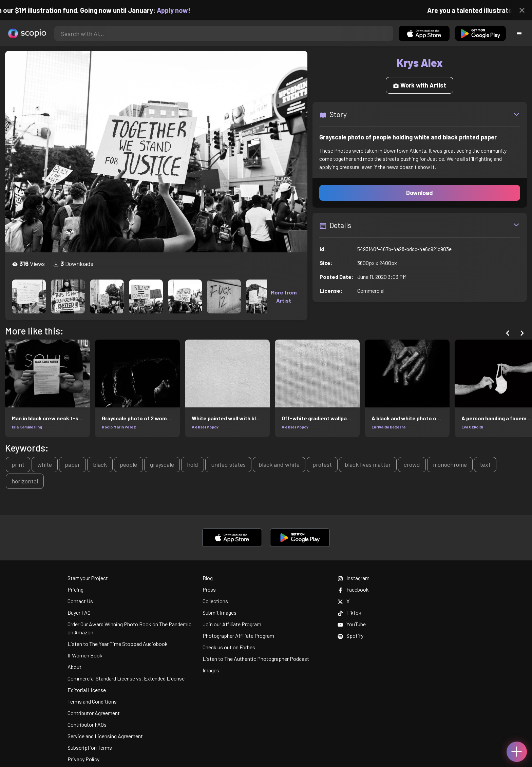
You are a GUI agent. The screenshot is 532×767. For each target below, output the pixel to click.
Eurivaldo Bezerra (388, 427)
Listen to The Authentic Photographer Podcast (256, 659)
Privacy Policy (83, 759)
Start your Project (88, 578)
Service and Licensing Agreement (105, 736)
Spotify (350, 636)
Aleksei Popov (205, 427)
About (74, 667)
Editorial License (87, 690)
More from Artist (284, 296)
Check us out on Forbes (229, 647)
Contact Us (80, 601)
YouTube (352, 624)
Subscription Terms (90, 747)
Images (211, 670)
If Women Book (85, 655)
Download (420, 193)
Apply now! (180, 10)
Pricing (75, 589)
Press (209, 589)
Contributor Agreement (94, 713)
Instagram (354, 578)
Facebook (353, 589)
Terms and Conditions (92, 701)
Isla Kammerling (27, 427)
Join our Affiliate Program (232, 624)
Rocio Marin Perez (119, 427)
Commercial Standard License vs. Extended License (126, 678)
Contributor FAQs (87, 724)
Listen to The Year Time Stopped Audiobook (118, 644)
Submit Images (220, 612)
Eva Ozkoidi (472, 427)
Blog (208, 578)
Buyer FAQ (79, 612)
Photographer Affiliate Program (238, 636)
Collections (215, 601)
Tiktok (349, 612)
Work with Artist (420, 85)
